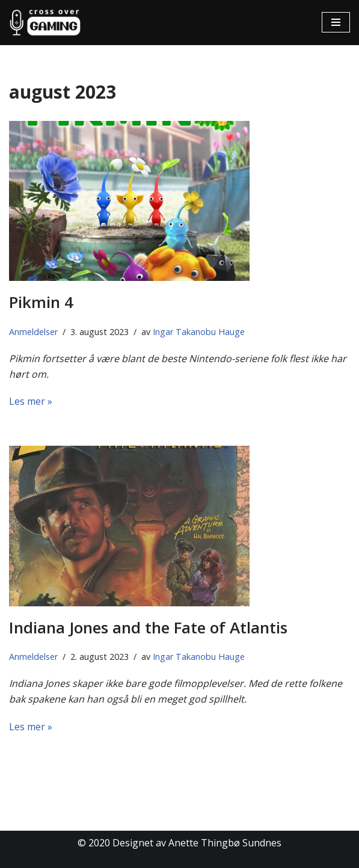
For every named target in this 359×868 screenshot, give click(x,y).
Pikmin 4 (41, 302)
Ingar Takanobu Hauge (199, 332)
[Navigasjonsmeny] (336, 22)
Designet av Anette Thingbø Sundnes (197, 843)
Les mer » (31, 401)
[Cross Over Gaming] (45, 23)
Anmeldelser (33, 332)
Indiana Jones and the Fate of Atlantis (148, 627)
